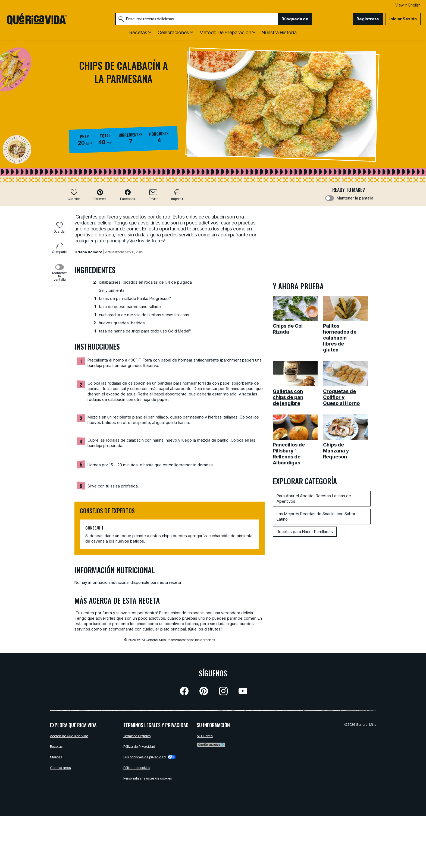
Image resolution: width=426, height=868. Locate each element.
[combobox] (197, 19)
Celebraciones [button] (173, 32)
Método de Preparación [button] (225, 32)
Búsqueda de (295, 19)
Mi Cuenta (205, 736)
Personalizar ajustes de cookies (148, 778)
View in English (408, 5)
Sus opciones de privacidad (149, 757)
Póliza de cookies (137, 768)
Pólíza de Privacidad (139, 746)
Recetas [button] (138, 32)
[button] (100, 195)
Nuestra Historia (279, 32)
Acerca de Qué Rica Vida (69, 736)
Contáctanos (60, 768)
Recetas (56, 746)
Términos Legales (137, 736)
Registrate (368, 19)
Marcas (56, 757)
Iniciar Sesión (403, 19)
